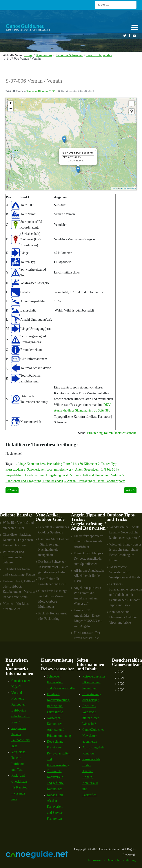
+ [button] (11, 103)
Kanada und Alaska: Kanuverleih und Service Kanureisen (55, 807)
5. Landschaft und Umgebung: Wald (45, 475)
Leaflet (115, 188)
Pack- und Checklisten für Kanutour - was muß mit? (20, 787)
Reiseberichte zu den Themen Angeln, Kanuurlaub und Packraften (91, 777)
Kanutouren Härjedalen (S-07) (41, 91)
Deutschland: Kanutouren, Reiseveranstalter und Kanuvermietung (58, 753)
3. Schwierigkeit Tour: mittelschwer (48, 469)
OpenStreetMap (128, 188)
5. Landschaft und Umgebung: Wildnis (96, 475)
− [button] (11, 109)
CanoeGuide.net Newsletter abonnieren (93, 736)
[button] (135, 27)
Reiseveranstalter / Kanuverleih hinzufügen (94, 682)
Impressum (95, 860)
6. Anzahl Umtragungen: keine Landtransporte (94, 481)
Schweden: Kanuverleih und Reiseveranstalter (61, 682)
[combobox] (116, 5)
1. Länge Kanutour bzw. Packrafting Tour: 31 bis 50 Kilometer (56, 464)
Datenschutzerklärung (121, 860)
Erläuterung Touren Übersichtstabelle (112, 433)
